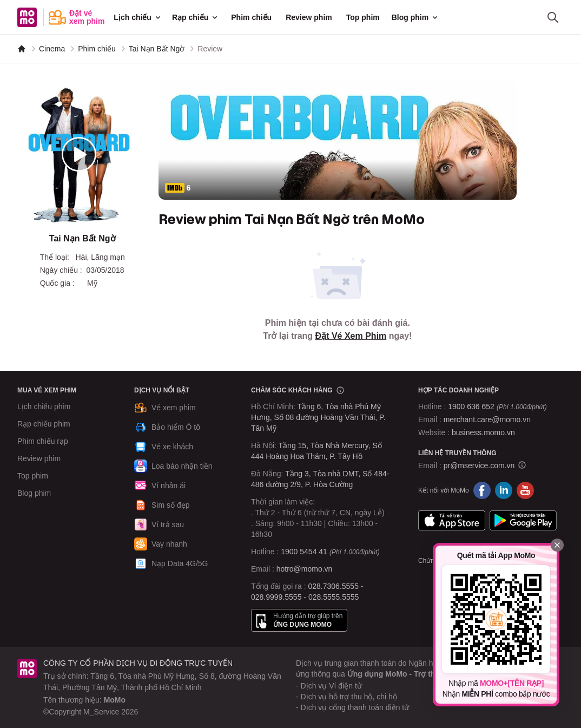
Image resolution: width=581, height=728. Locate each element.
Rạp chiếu (196, 17)
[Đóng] (557, 545)
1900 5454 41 (304, 552)
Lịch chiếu (138, 17)
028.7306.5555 (334, 586)
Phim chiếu (251, 17)
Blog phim (415, 17)
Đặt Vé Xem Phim (351, 336)
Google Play (523, 521)
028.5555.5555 (334, 597)
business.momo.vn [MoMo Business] (483, 432)
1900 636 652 (497, 406)
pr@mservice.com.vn (479, 465)
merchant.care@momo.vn (487, 419)
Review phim (309, 17)
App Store (452, 521)
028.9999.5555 (276, 597)
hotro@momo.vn (305, 569)
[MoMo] (22, 49)
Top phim (363, 17)
